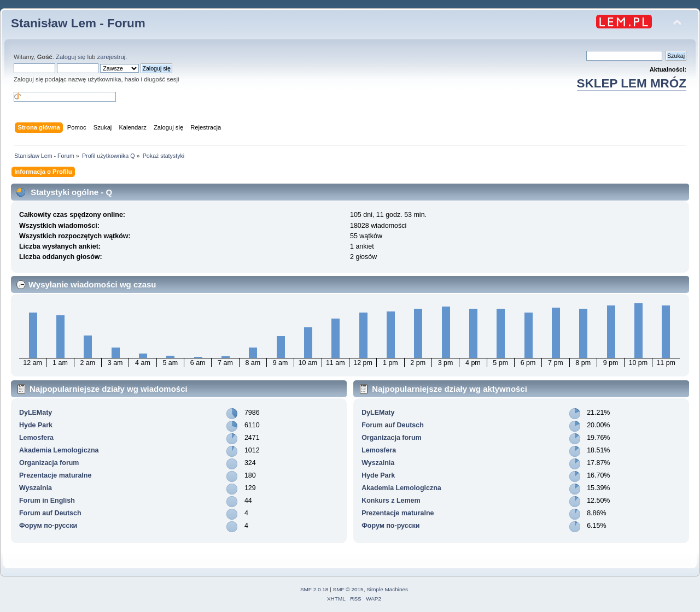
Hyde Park (36, 425)
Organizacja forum (49, 463)
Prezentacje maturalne (55, 475)
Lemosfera (36, 438)
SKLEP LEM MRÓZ (632, 83)
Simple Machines (387, 589)
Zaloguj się (71, 57)
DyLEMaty (36, 413)
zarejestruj (112, 57)
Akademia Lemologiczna (59, 450)
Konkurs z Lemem (391, 501)
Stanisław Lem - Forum (78, 23)
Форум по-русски (48, 526)
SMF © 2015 (348, 589)
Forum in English (47, 501)
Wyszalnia (36, 488)
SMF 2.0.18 (314, 589)
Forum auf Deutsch (50, 513)
